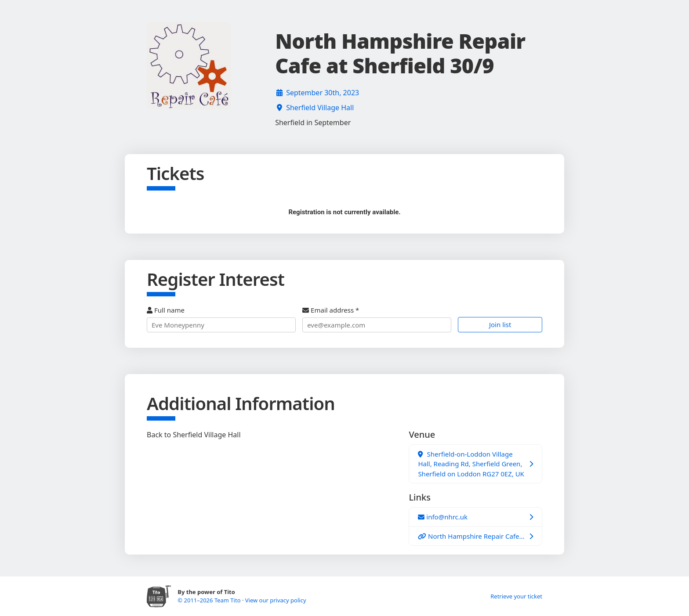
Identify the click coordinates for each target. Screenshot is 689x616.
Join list (500, 324)
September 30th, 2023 (323, 93)
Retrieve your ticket (516, 596)
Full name (221, 319)
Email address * (377, 319)
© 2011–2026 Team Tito (210, 600)
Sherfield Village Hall (320, 108)
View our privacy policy (276, 600)
